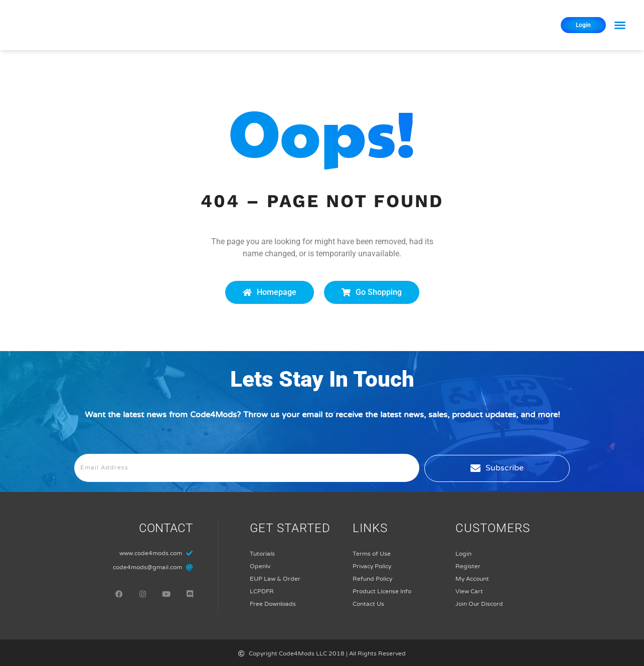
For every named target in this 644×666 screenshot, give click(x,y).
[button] (620, 25)
